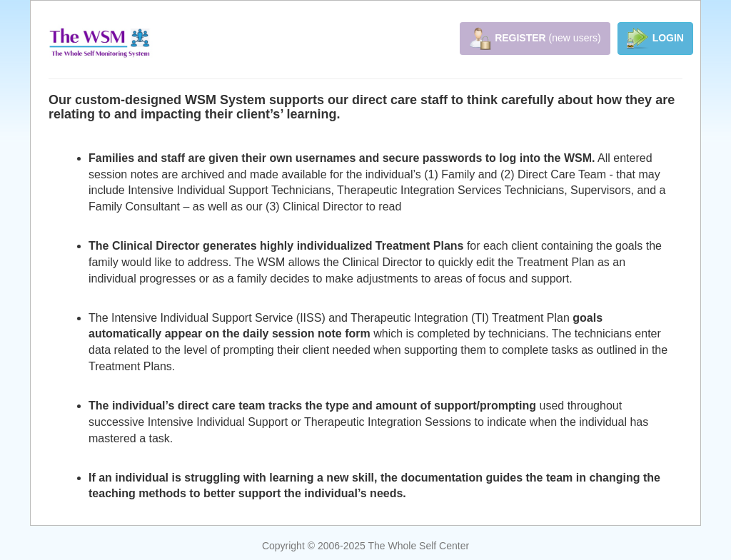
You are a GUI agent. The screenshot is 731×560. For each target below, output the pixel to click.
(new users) (535, 39)
